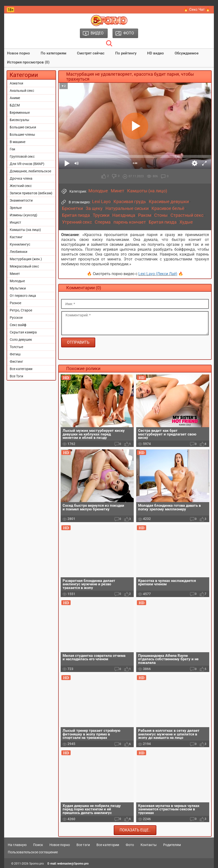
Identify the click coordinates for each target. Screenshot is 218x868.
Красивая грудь (130, 202)
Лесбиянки (19, 252)
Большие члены (22, 134)
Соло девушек (21, 340)
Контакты (149, 845)
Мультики (18, 288)
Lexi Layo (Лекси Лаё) (158, 274)
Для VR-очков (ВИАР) (27, 164)
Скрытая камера (23, 332)
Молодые (17, 281)
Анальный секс (22, 91)
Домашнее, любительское (30, 171)
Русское (16, 318)
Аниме (15, 98)
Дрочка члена (21, 178)
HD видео (156, 53)
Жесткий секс (21, 186)
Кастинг (16, 237)
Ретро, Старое (21, 310)
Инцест (15, 222)
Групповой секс (22, 156)
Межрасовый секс (24, 266)
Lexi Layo (101, 202)
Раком (145, 215)
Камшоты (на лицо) (25, 230)
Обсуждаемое (187, 53)
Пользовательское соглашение (33, 852)
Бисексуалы (19, 120)
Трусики (101, 215)
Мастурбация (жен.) (26, 259)
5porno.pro (37, 864)
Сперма (103, 222)
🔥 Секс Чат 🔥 (197, 10)
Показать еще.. (135, 830)
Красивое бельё (168, 208)
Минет (15, 274)
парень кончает (130, 222)
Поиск (38, 845)
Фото (130, 845)
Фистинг (16, 362)
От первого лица (23, 296)
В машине (18, 142)
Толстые (16, 347)
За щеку (94, 208)
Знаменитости (21, 200)
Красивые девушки (169, 202)
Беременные (20, 113)
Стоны (161, 215)
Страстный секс (187, 215)
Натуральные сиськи (127, 208)
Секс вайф (18, 325)
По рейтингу (126, 53)
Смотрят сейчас (91, 53)
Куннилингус (20, 244)
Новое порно (19, 53)
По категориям (53, 53)
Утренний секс (77, 222)
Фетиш (15, 354)
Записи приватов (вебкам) (31, 193)
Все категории (21, 369)
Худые (186, 222)
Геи (12, 149)
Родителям (172, 845)
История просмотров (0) (28, 62)
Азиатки (16, 83)
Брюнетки (72, 208)
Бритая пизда (76, 215)
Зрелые (16, 208)
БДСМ (15, 105)
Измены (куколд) (24, 215)
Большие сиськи (23, 127)
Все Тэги (16, 376)
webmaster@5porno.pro (73, 864)
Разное (15, 303)
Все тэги (83, 845)
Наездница (124, 215)
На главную (17, 845)
